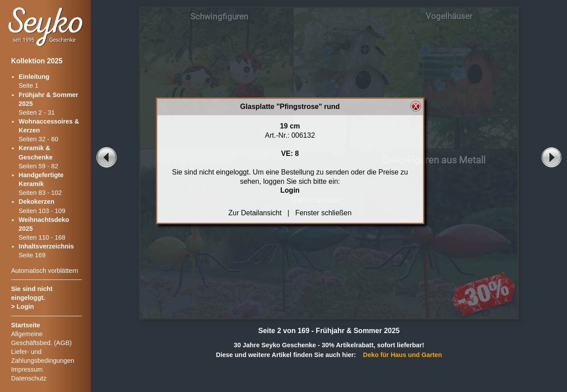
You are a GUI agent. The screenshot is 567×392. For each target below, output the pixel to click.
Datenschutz (29, 378)
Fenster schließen (323, 213)
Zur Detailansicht (255, 213)
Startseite (26, 325)
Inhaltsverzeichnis (46, 246)
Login (25, 307)
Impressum (27, 369)
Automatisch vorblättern (45, 271)
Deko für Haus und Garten (403, 355)
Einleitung (34, 77)
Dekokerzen (37, 202)
